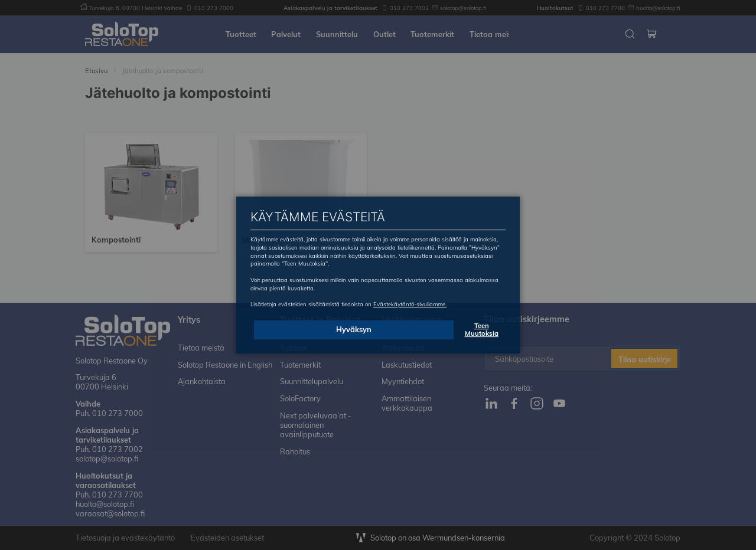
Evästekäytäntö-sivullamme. (410, 304)
